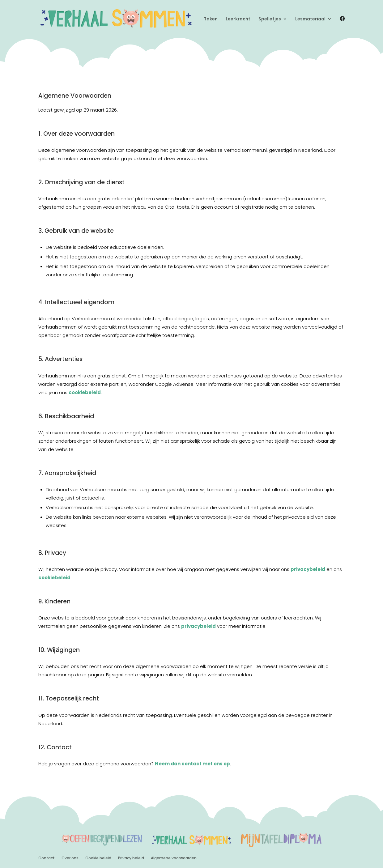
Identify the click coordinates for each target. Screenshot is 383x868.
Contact (47, 858)
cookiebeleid (85, 392)
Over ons (70, 858)
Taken (211, 19)
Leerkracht (238, 19)
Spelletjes (270, 19)
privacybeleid (308, 569)
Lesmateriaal (310, 19)
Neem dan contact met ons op (192, 764)
